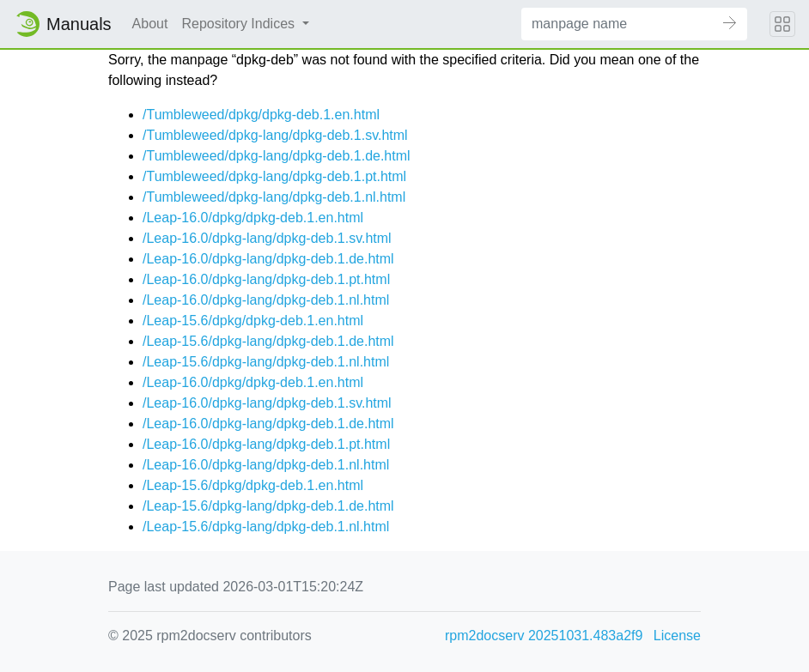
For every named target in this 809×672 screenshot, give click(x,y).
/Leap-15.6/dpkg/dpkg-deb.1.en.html (253, 321)
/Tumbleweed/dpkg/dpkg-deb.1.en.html (261, 115)
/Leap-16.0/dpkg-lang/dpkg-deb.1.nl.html (266, 300)
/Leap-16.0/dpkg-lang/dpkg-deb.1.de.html (268, 259)
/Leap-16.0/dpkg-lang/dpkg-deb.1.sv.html (267, 238)
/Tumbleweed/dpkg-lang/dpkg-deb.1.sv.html (275, 135)
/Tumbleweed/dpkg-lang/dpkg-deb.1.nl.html (274, 197)
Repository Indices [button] (240, 24)
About (150, 24)
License (677, 636)
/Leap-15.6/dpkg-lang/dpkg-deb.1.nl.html (266, 362)
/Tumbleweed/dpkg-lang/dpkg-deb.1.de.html (277, 156)
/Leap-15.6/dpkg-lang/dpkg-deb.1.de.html (268, 341)
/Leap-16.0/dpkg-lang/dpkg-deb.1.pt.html (266, 279)
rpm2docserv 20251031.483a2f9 (544, 636)
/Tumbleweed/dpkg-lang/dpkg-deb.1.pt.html (274, 176)
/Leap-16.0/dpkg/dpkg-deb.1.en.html (253, 218)
